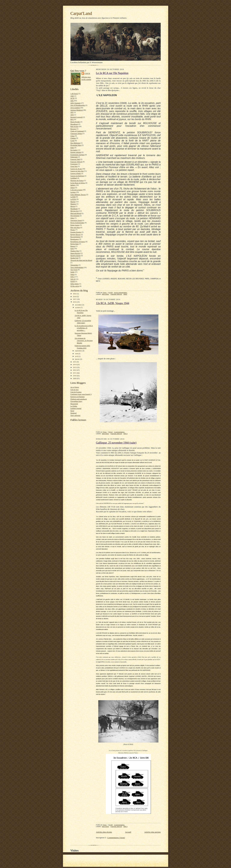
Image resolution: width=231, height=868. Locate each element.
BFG (72, 119)
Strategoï (73, 413)
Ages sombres (75, 108)
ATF (72, 112)
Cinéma (73, 138)
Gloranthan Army (76, 401)
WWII (73, 281)
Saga (72, 248)
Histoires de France (77, 180)
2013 (75, 367)
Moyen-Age (75, 211)
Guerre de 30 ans (76, 169)
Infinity (73, 185)
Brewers (73, 129)
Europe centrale (76, 152)
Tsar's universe (75, 415)
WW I (73, 277)
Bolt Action (74, 126)
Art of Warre (75, 387)
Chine (73, 136)
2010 (75, 376)
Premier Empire (76, 232)
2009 (75, 378)
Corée (73, 141)
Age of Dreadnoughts (78, 105)
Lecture (73, 192)
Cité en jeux (75, 390)
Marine (73, 202)
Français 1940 (75, 159)
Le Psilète (74, 406)
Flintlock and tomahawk (79, 399)
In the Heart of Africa (78, 183)
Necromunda (75, 216)
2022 (75, 294)
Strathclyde (74, 258)
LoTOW (73, 199)
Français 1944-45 (76, 162)
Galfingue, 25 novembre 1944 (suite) (116, 443)
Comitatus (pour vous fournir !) (81, 394)
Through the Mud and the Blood (81, 260)
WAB (72, 272)
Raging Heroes (76, 234)
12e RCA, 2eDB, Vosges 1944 (113, 303)
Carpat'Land (81, 13)
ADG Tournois (75, 103)
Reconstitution (75, 237)
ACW (72, 98)
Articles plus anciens (152, 832)
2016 (75, 302)
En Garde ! (74, 150)
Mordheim (74, 209)
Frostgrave (74, 164)
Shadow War (75, 251)
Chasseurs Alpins (76, 133)
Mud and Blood (76, 213)
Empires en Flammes (78, 397)
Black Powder (75, 122)
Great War (74, 166)
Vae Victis (74, 270)
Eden (72, 148)
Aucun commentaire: (121, 293)
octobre (78, 307)
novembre (79, 305)
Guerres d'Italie (76, 173)
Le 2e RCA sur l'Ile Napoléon (112, 73)
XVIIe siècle (75, 286)
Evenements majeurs (77, 155)
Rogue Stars (75, 244)
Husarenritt (74, 404)
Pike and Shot (75, 227)
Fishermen (74, 157)
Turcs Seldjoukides (77, 267)
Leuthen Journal (76, 408)
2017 (75, 299)
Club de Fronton (76, 392)
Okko (72, 218)
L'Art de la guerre (76, 190)
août (77, 354)
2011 (75, 373)
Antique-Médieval (77, 110)
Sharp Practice (75, 253)
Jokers (73, 188)
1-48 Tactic (74, 94)
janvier (78, 359)
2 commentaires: (119, 432)
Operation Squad (76, 220)
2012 (75, 370)
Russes (73, 246)
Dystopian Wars (76, 145)
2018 (75, 296)
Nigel (72, 411)
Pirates (73, 230)
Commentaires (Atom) (116, 838)
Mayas (73, 206)
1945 (72, 96)
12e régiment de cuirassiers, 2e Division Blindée (84, 341)
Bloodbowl (74, 124)
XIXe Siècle (75, 284)
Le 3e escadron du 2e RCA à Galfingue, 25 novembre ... (84, 328)
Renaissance (75, 239)
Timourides (74, 265)
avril (77, 356)
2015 (75, 362)
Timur (87, 73)
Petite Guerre (75, 225)
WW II (73, 279)
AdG (72, 101)
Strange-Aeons (75, 256)
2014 (75, 364)
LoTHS (73, 197)
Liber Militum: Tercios (78, 195)
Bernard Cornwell (76, 117)
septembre (79, 351)
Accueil (128, 832)
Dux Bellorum (75, 143)
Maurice (73, 204)
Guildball (74, 178)
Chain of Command (77, 131)
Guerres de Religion (77, 176)
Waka (72, 274)
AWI (72, 115)
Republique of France (78, 242)
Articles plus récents (104, 832)
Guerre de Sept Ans (77, 171)
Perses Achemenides (77, 223)
